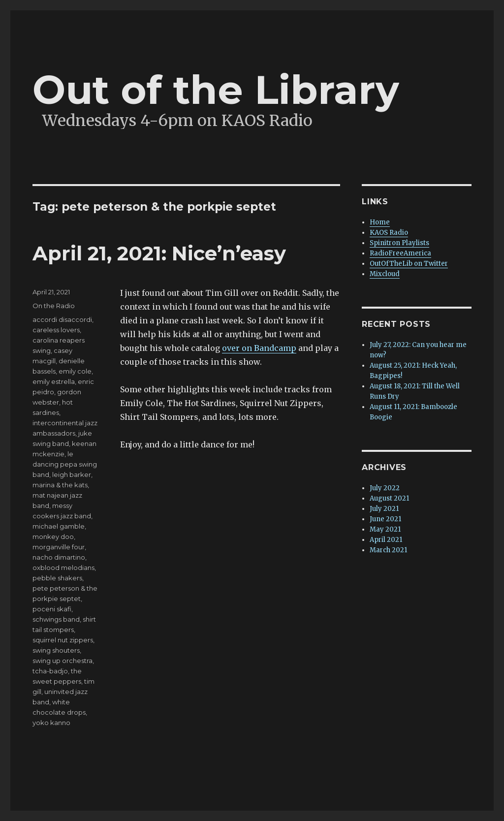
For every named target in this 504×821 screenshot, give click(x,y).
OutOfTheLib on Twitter (409, 264)
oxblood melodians (63, 568)
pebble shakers (57, 578)
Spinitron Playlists (399, 243)
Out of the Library (216, 90)
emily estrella (54, 381)
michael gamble (59, 526)
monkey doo (53, 537)
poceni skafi (52, 609)
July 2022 (385, 488)
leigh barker (72, 474)
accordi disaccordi (62, 319)
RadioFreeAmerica (400, 253)
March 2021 (388, 550)
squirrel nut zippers (63, 640)
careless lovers (56, 330)
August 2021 (389, 498)
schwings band (56, 619)
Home (380, 222)
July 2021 (384, 509)
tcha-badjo (50, 671)
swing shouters (56, 650)
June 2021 (385, 519)
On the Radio (54, 306)
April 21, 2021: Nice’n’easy (159, 253)
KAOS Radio (389, 233)
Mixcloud (385, 274)
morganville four (59, 547)
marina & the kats (60, 485)
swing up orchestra (63, 661)
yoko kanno (51, 723)
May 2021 (385, 529)
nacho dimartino (59, 557)
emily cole (75, 371)
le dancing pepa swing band (65, 464)
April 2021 (386, 540)
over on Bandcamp (259, 348)
